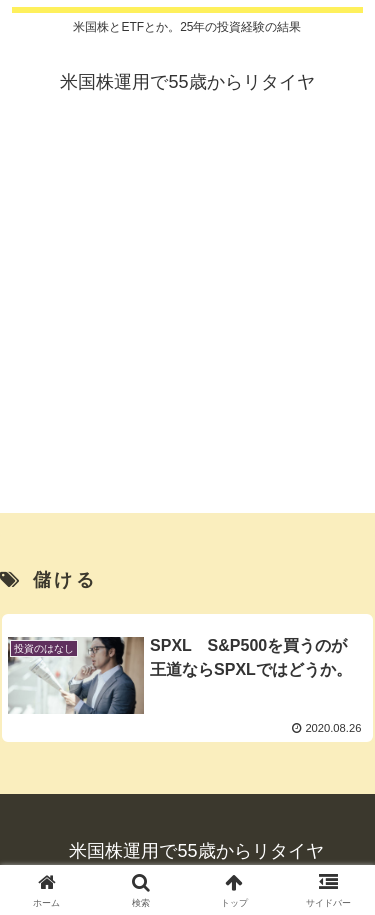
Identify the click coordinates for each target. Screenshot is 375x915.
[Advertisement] (187, 325)
